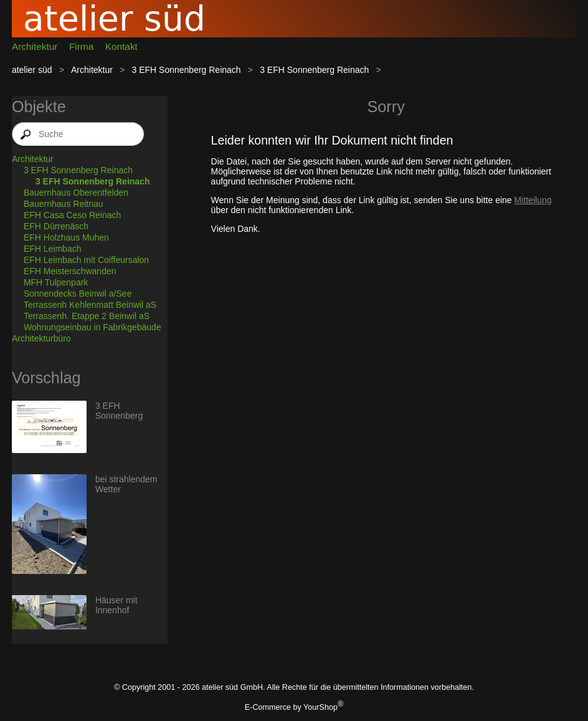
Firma (81, 46)
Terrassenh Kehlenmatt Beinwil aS (90, 305)
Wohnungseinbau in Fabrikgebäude (92, 327)
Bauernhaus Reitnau (64, 204)
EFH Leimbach (53, 249)
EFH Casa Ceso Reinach (72, 215)
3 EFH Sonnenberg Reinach (187, 70)
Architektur (35, 46)
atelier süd (32, 70)
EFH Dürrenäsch (56, 226)
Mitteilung (533, 200)
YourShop (320, 707)
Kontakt (121, 46)
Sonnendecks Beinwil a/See (78, 294)
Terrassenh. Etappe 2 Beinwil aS (87, 316)
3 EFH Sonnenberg (119, 411)
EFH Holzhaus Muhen (66, 237)
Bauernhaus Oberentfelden (76, 193)
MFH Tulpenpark (56, 282)
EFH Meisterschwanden (70, 271)
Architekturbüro (41, 338)
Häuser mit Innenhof (116, 605)
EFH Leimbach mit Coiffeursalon (86, 260)
